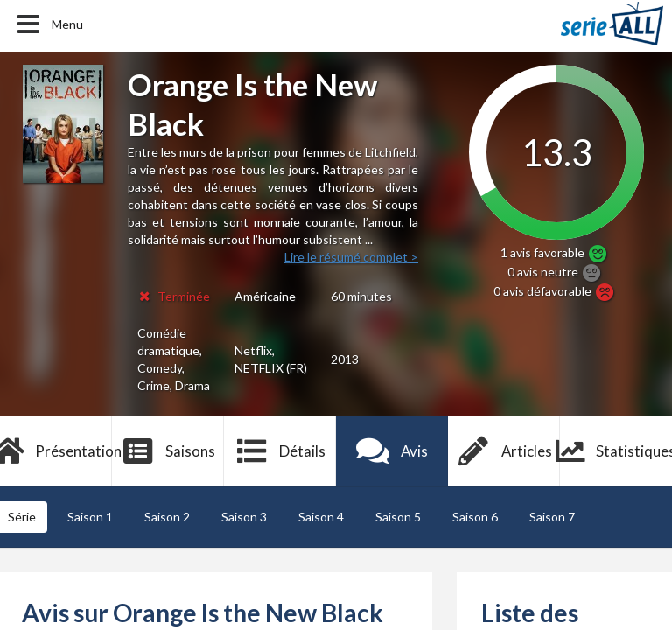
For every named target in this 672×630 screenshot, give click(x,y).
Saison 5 (398, 517)
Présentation (56, 451)
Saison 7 (552, 517)
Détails (280, 451)
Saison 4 (321, 517)
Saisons (168, 451)
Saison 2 (167, 517)
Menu (49, 24)
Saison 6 (475, 517)
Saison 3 (244, 517)
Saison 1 (90, 517)
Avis (392, 451)
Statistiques (616, 451)
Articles (504, 451)
